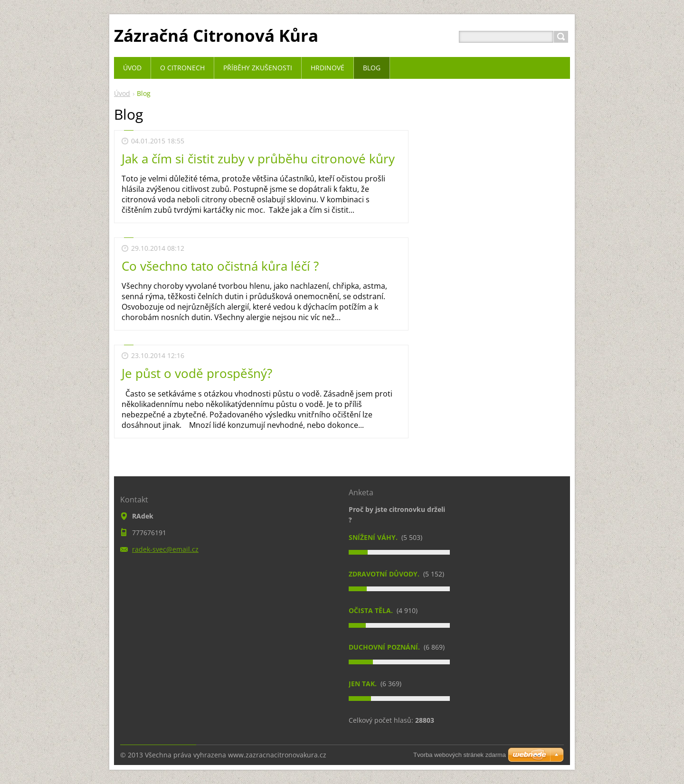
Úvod (122, 93)
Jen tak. (364, 684)
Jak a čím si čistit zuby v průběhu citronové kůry (258, 159)
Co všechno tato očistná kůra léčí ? (220, 266)
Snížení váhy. (374, 537)
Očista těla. (372, 610)
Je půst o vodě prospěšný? (197, 373)
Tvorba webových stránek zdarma (460, 755)
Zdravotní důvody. (385, 574)
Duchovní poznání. (385, 647)
